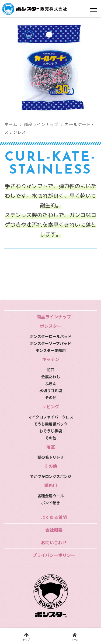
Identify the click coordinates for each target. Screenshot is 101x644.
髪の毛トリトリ (51, 457)
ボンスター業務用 (51, 350)
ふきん (51, 384)
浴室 (51, 447)
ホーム (11, 124)
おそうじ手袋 (51, 431)
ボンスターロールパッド (51, 336)
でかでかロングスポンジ (51, 476)
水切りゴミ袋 (51, 391)
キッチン (51, 359)
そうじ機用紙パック (51, 424)
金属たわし (51, 377)
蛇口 (51, 370)
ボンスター (51, 326)
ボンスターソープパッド (50, 343)
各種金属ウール (51, 496)
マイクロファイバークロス (51, 417)
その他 (51, 398)
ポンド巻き (51, 503)
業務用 (51, 485)
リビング (51, 406)
